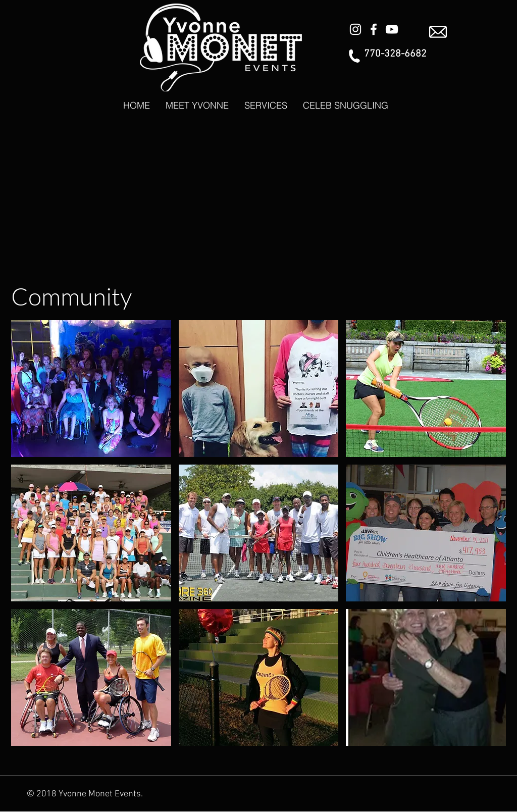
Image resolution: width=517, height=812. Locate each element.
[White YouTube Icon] (392, 29)
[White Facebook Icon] (374, 29)
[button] (91, 389)
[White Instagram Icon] (355, 29)
